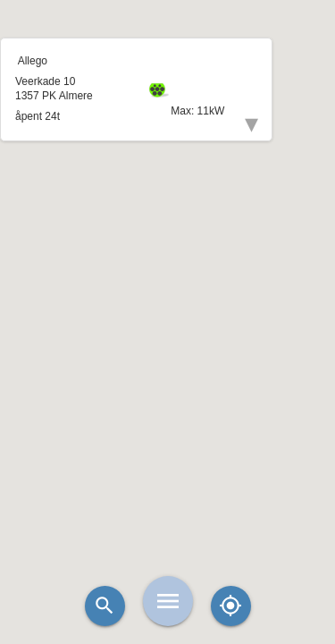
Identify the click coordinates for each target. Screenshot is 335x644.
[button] (168, 277)
